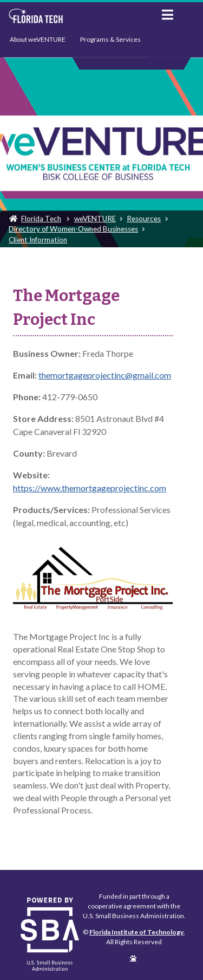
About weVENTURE (38, 39)
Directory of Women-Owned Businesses (73, 229)
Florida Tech (41, 219)
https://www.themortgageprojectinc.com (90, 488)
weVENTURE (95, 219)
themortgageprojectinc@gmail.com (105, 375)
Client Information (38, 240)
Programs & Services (110, 39)
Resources (144, 219)
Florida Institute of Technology (77, 16)
